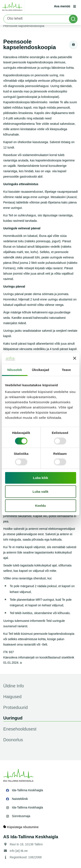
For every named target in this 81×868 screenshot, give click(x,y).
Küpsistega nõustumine (21, 827)
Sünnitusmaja (21, 816)
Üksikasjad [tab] (40, 370)
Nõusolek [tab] (15, 370)
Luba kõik (40, 478)
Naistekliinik (20, 799)
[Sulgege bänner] (75, 358)
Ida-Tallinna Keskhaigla (27, 790)
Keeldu (40, 506)
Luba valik (40, 492)
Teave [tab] (66, 370)
